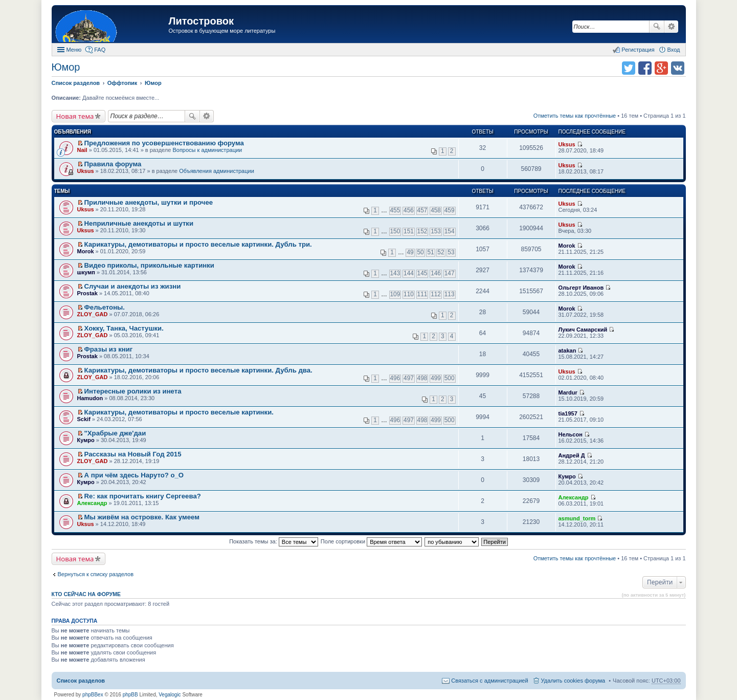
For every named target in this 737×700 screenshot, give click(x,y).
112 (436, 294)
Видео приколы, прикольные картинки (149, 265)
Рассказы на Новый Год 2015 (133, 454)
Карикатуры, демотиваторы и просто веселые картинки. (179, 412)
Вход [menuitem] (674, 50)
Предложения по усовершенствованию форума (164, 143)
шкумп (86, 272)
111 (422, 294)
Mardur (568, 392)
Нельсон (571, 434)
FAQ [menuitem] (100, 50)
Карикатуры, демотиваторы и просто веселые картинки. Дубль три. (198, 244)
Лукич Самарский (583, 330)
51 (430, 252)
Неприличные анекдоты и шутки (139, 223)
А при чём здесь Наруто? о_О (134, 475)
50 (420, 252)
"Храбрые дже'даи (115, 433)
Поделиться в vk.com (678, 68)
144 (409, 273)
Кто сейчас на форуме (86, 594)
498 (422, 378)
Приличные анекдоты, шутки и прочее (149, 202)
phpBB (130, 695)
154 (450, 231)
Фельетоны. (105, 307)
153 (436, 231)
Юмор (66, 67)
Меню (74, 50)
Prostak (87, 293)
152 (422, 231)
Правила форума (113, 164)
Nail (82, 150)
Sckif (84, 419)
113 (450, 294)
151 (409, 231)
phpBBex (93, 695)
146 (436, 273)
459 (450, 210)
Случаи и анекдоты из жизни (133, 286)
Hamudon (90, 398)
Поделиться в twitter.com (629, 68)
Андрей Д (572, 455)
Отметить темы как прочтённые (575, 116)
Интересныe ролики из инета (133, 391)
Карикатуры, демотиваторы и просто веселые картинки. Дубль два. (198, 370)
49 (410, 252)
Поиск (657, 27)
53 (451, 252)
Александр (92, 503)
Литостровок (201, 21)
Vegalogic (170, 695)
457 (422, 210)
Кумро (86, 440)
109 (395, 294)
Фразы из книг (109, 349)
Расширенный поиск (671, 27)
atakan (567, 351)
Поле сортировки (371, 541)
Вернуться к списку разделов (96, 574)
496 (395, 378)
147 (450, 273)
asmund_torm (577, 518)
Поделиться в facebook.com (645, 68)
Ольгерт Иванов (581, 288)
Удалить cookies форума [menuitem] (573, 681)
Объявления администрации (217, 171)
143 (395, 273)
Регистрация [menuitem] (638, 50)
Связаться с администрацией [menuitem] (489, 681)
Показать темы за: (274, 541)
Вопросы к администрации (207, 150)
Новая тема (75, 116)
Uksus (567, 144)
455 (395, 210)
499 (436, 378)
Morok (86, 251)
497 (409, 378)
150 (395, 231)
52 (441, 252)
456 (409, 210)
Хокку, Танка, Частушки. (124, 328)
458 (436, 210)
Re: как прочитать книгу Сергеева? (143, 496)
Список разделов (81, 681)
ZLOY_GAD (93, 314)
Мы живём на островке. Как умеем (142, 517)
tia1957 (568, 413)
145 (422, 273)
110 (409, 294)
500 (450, 378)
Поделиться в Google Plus (661, 68)
